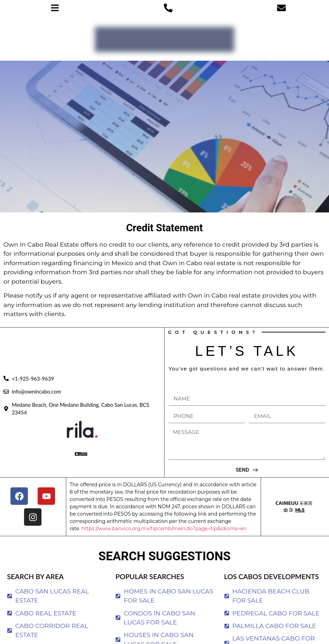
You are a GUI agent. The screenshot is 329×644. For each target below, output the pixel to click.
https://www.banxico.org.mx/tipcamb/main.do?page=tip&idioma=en (164, 529)
